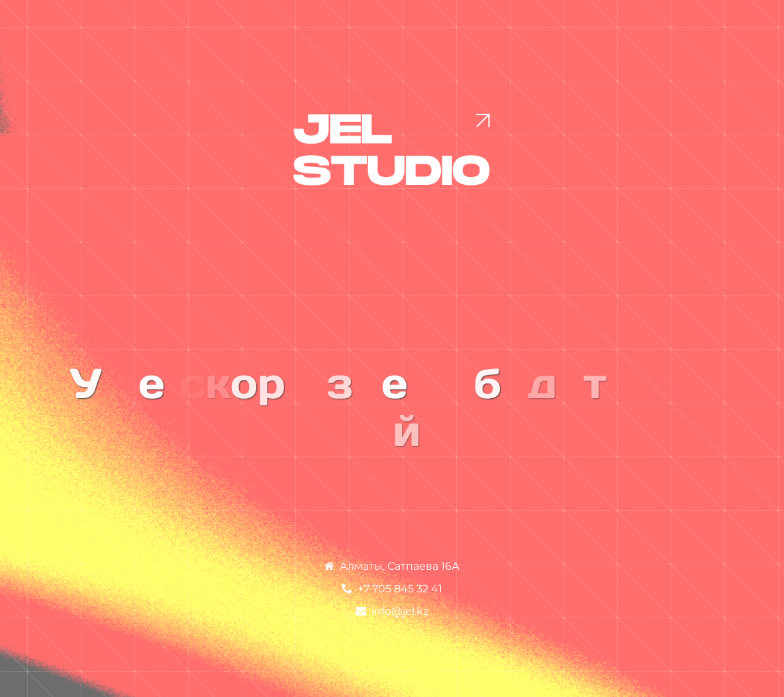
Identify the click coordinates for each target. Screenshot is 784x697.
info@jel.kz (400, 611)
